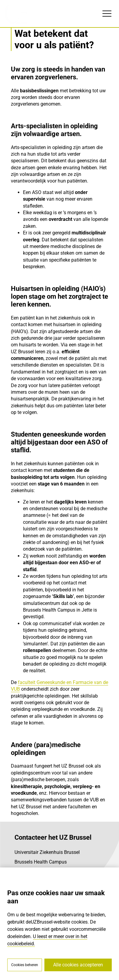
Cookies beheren (25, 965)
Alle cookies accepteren (78, 965)
